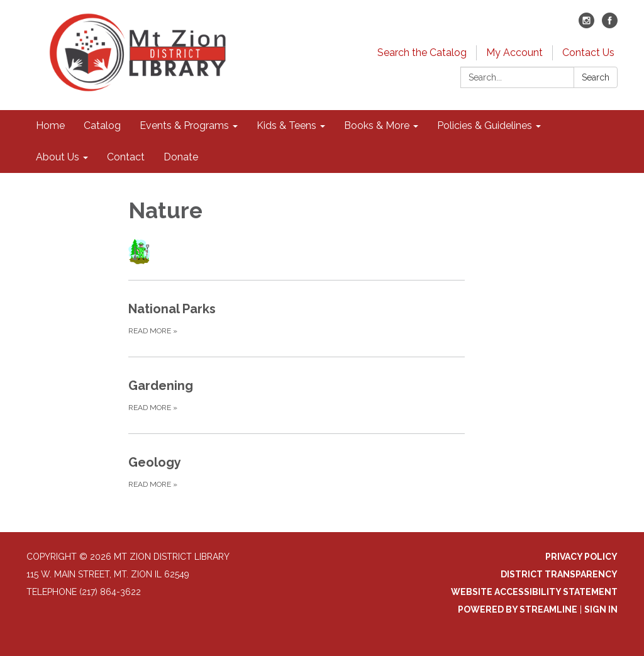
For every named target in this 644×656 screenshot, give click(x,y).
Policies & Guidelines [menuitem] (485, 125)
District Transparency (559, 574)
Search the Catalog (422, 53)
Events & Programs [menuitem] (184, 125)
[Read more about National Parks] (297, 318)
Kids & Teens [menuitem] (286, 125)
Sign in (601, 609)
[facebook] (610, 25)
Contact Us (588, 53)
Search (596, 77)
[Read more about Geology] (297, 472)
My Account (514, 53)
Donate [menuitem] (181, 157)
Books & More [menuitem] (377, 125)
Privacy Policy (581, 557)
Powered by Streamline (518, 609)
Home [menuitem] (50, 125)
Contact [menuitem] (126, 157)
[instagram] (586, 25)
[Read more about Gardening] (297, 395)
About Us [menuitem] (58, 157)
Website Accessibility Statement (534, 592)
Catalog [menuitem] (102, 125)
